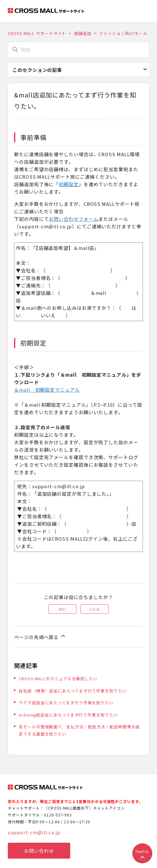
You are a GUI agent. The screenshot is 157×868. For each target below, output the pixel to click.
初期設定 (69, 184)
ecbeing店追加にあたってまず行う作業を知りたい (68, 715)
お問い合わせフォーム (74, 219)
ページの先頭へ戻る (40, 637)
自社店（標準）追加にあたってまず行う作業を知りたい (73, 691)
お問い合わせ (39, 851)
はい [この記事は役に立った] (62, 609)
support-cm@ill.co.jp (34, 832)
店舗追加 (83, 33)
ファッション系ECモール (123, 33)
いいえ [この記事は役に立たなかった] (95, 609)
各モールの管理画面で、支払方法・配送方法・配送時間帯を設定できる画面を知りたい (79, 730)
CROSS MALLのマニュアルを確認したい (58, 679)
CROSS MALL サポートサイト (37, 33)
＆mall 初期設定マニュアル (47, 390)
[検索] (78, 50)
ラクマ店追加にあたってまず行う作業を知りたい (66, 703)
